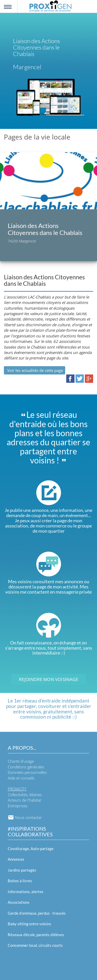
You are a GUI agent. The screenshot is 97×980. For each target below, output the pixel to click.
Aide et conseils (21, 778)
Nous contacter (25, 817)
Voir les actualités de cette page (35, 370)
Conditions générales (26, 767)
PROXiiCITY (17, 789)
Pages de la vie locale (37, 137)
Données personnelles (27, 772)
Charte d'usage (21, 761)
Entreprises (18, 806)
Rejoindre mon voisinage (48, 679)
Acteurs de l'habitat (24, 800)
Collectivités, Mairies (25, 795)
